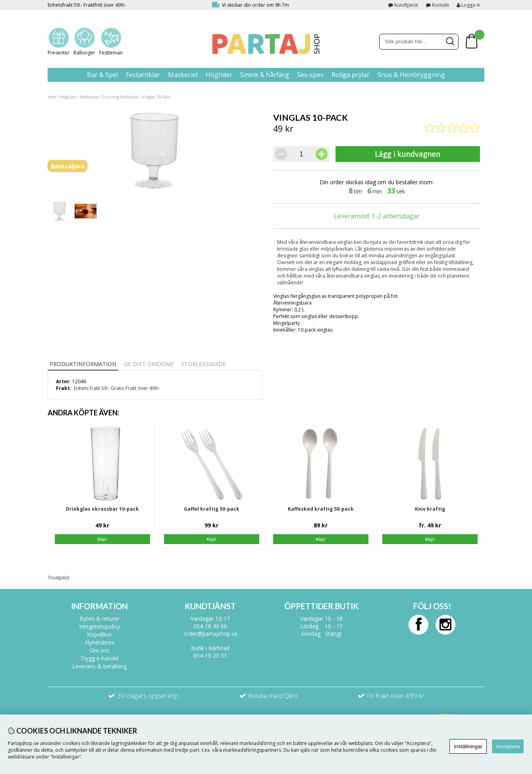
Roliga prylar (351, 75)
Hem (52, 97)
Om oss (99, 650)
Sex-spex (310, 75)
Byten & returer (99, 619)
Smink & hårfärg (265, 75)
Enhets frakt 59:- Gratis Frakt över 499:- (117, 388)
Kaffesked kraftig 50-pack (321, 509)
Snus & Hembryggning (411, 75)
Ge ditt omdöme (149, 364)
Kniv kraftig (430, 509)
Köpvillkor (99, 634)
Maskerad (183, 75)
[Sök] (419, 42)
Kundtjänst (406, 5)
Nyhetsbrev (100, 642)
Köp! (430, 539)
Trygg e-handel (99, 658)
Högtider (219, 75)
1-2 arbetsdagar (396, 216)
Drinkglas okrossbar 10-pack (102, 509)
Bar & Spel (102, 75)
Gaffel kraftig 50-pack (212, 509)
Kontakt (440, 5)
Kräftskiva (89, 97)
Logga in (468, 5)
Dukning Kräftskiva (120, 97)
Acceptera (508, 746)
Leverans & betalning (99, 666)
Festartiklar (143, 75)
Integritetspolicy (99, 626)
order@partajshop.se (210, 634)
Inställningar (468, 746)
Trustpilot (59, 578)
